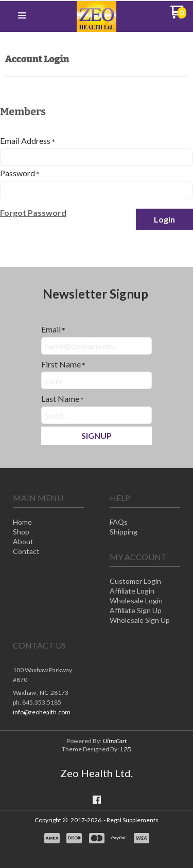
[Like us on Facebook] (97, 800)
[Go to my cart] (178, 16)
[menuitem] (48, 523)
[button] (22, 16)
